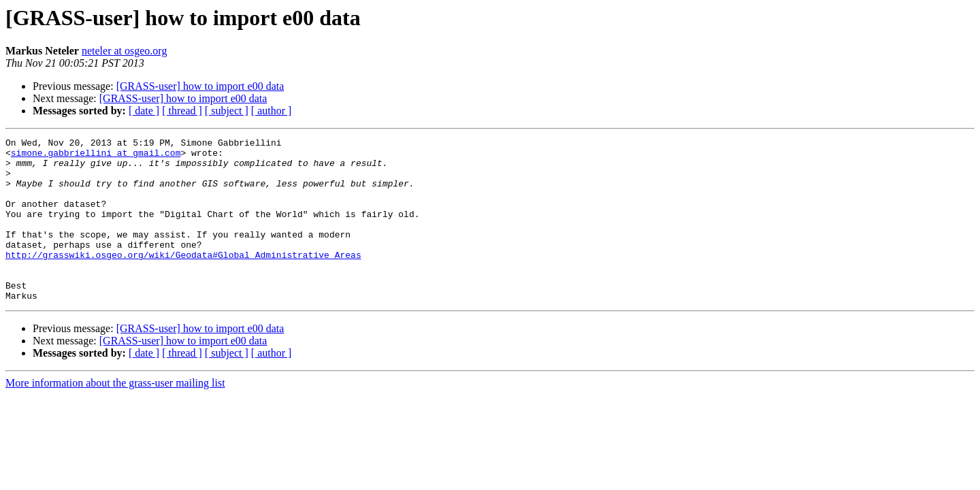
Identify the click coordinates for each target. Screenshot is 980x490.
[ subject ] (227, 111)
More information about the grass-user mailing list (115, 415)
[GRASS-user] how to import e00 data (200, 86)
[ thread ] (182, 111)
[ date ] (144, 111)
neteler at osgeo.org (124, 51)
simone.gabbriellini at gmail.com (96, 157)
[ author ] (272, 111)
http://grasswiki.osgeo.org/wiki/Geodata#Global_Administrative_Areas (183, 279)
